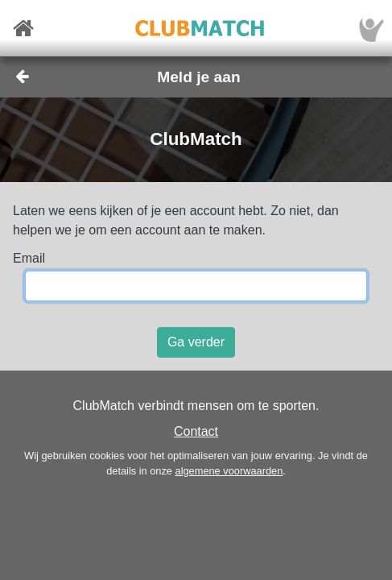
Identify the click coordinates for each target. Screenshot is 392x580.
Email (29, 258)
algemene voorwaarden (229, 471)
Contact (196, 431)
